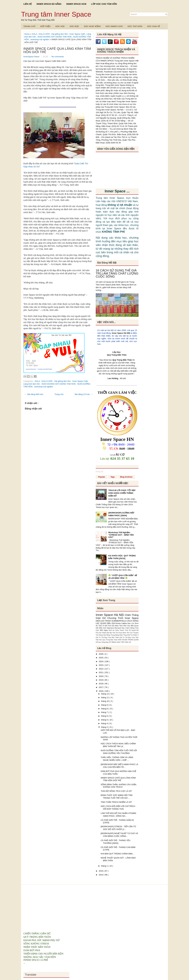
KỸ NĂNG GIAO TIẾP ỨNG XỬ (120, 642)
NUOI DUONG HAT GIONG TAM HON (55, 37)
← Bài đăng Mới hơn (34, 394)
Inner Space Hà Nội (121, 333)
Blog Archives (126, 477)
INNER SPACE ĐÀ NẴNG (49, 4)
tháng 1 (105, 866)
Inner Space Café (77, 34)
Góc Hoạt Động (92, 26)
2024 (101, 661)
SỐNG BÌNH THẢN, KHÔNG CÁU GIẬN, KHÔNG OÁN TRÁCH (119, 786)
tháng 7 (105, 712)
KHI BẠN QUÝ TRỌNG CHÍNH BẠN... (117, 854)
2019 (101, 680)
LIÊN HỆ (28, 4)
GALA (35, 34)
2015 (101, 871)
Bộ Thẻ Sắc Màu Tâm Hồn (116, 626)
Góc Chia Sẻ (153, 26)
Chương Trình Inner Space (123, 618)
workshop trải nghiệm (40, 39)
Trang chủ (59, 394)
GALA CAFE (44, 34)
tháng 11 (105, 697)
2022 (101, 669)
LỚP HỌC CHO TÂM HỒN (104, 4)
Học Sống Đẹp (104, 642)
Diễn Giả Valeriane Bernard (110, 628)
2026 (101, 654)
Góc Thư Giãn (135, 26)
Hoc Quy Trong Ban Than (109, 640)
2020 (101, 676)
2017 (101, 687)
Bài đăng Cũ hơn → (84, 394)
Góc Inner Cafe (114, 26)
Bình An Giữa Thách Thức (119, 630)
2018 (101, 684)
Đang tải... (100, 472)
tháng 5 (105, 720)
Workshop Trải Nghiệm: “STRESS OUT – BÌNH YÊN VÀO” (121, 535)
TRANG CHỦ (29, 26)
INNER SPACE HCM (76, 4)
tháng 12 (105, 694)
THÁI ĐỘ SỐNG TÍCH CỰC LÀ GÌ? (116, 791)
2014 (101, 875)
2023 (101, 665)
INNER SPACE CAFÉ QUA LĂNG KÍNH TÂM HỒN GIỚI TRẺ (57, 50)
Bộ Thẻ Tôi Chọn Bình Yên (120, 633)
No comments (58, 57)
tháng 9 (105, 705)
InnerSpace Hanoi (32, 57)
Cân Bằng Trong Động (111, 635)
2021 (101, 672)
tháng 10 (105, 701)
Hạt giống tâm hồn (60, 34)
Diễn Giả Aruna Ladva (117, 623)
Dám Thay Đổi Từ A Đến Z (129, 635)
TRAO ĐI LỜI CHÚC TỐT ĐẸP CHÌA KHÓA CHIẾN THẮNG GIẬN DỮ (122, 493)
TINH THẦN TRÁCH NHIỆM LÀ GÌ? (116, 802)
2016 (101, 691)
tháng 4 (105, 723)
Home (27, 34)
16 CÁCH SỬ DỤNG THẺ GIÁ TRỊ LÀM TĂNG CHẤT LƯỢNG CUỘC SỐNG (117, 273)
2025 (101, 658)
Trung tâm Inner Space (56, 14)
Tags (113, 477)
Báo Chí (131, 623)
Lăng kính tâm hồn (32, 384)
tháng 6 (105, 716)
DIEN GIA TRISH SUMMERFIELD (111, 621)
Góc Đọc (74, 26)
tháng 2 (105, 727)
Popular (102, 477)
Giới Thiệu (45, 26)
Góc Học (60, 26)
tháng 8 (105, 709)
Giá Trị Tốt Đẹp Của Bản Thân (108, 637)
